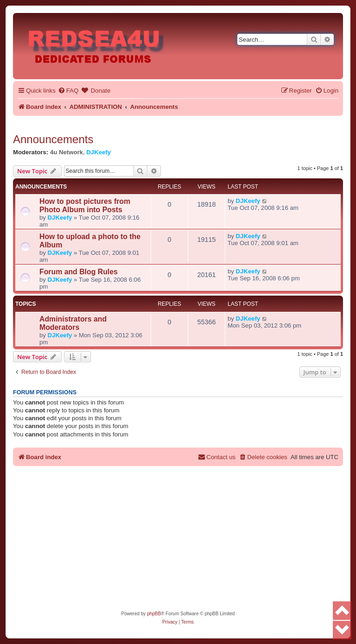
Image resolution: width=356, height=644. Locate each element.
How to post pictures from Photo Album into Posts (85, 205)
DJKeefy (99, 152)
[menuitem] (68, 91)
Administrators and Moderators (73, 323)
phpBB (154, 614)
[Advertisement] (178, 540)
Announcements (53, 139)
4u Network (67, 152)
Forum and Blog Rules (79, 272)
